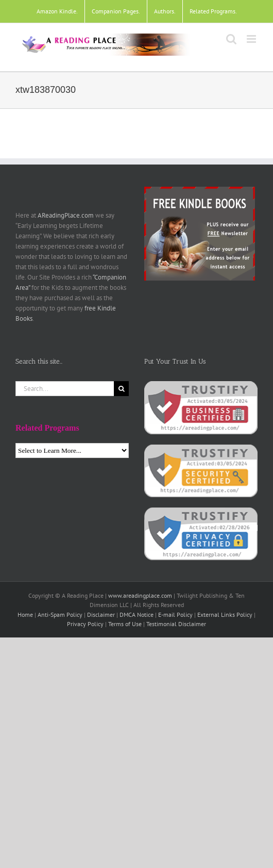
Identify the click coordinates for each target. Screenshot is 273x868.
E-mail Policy (175, 615)
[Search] (121, 389)
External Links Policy (225, 615)
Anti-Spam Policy (60, 615)
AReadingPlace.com (66, 215)
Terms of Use (125, 624)
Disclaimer (101, 615)
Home (25, 615)
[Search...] (65, 389)
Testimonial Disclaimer (176, 624)
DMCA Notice (136, 615)
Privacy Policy (85, 624)
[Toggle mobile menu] (252, 39)
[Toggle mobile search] (231, 39)
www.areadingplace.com (140, 595)
